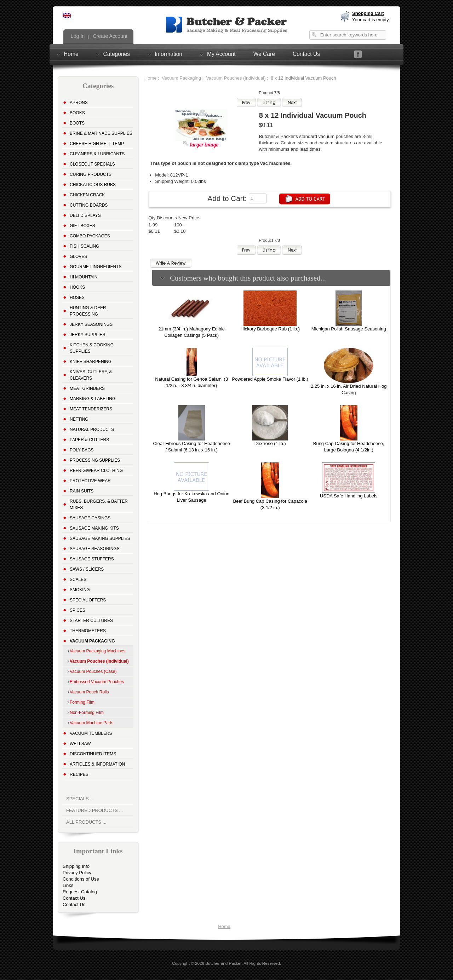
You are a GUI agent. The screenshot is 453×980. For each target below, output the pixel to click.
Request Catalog (80, 892)
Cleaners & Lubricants (97, 154)
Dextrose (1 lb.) (270, 443)
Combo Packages (90, 236)
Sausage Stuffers (92, 559)
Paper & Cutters (89, 440)
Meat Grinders (87, 388)
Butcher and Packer (223, 963)
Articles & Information (97, 764)
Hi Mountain (84, 277)
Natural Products (92, 430)
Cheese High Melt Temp (97, 144)
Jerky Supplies (88, 335)
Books (77, 113)
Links (68, 885)
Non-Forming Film (87, 713)
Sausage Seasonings (95, 549)
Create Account (109, 36)
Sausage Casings (90, 518)
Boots (77, 123)
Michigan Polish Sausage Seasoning (349, 329)
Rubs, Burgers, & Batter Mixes (99, 505)
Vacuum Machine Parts (91, 723)
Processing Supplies (95, 460)
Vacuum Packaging (181, 78)
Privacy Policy (77, 873)
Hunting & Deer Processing (88, 311)
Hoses (77, 298)
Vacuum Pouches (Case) (93, 671)
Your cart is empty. (371, 20)
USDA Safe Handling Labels (349, 496)
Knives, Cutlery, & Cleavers (91, 375)
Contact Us (306, 54)
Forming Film (82, 702)
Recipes (79, 774)
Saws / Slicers (87, 569)
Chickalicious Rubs (93, 185)
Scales (78, 580)
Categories (117, 54)
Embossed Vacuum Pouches (97, 682)
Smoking (80, 590)
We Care (264, 54)
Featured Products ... (94, 810)
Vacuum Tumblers (91, 733)
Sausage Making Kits (94, 528)
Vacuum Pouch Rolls (89, 692)
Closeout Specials (92, 164)
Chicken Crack (87, 195)
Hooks (77, 287)
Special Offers (88, 600)
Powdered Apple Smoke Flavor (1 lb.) (270, 379)
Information (168, 54)
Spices (78, 610)
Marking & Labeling (93, 399)
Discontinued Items (93, 754)
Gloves (78, 256)
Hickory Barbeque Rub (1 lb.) (270, 329)
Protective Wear (90, 481)
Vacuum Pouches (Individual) (236, 78)
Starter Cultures (91, 621)
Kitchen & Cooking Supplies (92, 348)
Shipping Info (76, 866)
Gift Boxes (82, 226)
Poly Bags (82, 450)
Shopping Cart (368, 13)
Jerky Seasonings (91, 324)
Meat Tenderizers (91, 409)
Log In (77, 36)
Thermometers (88, 631)
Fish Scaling (84, 246)
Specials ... (80, 799)
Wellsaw (80, 744)
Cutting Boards (89, 205)
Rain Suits (82, 491)
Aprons (79, 103)
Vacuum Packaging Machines (98, 651)
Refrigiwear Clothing (96, 471)
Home (71, 54)
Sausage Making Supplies (100, 538)
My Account (221, 54)
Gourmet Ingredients (96, 267)
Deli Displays (85, 215)
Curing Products (91, 174)
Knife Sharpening (91, 362)
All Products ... (86, 822)
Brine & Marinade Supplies (101, 133)
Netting (79, 419)
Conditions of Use (81, 879)
